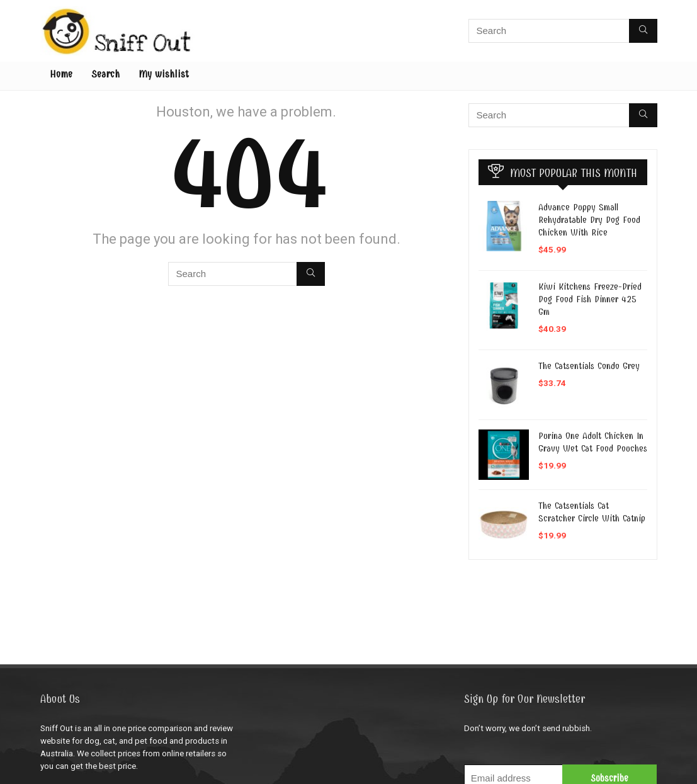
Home (61, 74)
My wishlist (164, 74)
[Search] (643, 31)
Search (105, 74)
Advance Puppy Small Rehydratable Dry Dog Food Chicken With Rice (589, 220)
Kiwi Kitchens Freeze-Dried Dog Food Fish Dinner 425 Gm (590, 299)
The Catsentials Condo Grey (589, 366)
